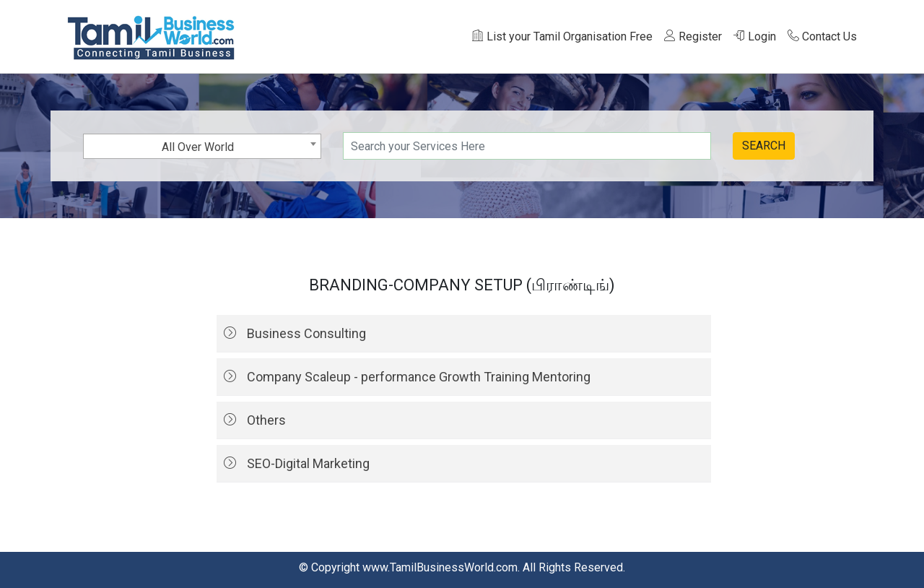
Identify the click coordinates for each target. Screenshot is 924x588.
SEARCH (764, 146)
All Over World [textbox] (198, 147)
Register (693, 36)
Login (755, 36)
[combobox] (202, 146)
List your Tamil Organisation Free (562, 36)
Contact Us (822, 36)
